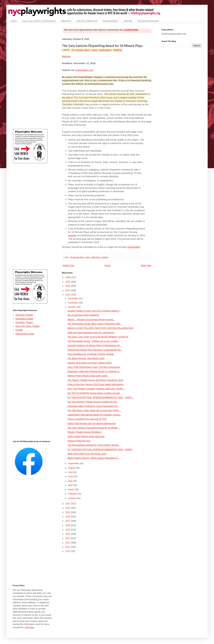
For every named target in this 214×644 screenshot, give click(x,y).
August (72, 468)
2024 (68, 286)
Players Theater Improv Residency (85, 432)
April (70, 485)
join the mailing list (87, 21)
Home (107, 265)
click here (29, 627)
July (70, 472)
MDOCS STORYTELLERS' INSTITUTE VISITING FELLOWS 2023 (100, 328)
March (71, 489)
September (74, 463)
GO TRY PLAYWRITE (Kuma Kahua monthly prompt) (94, 393)
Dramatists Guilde (24, 319)
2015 (68, 530)
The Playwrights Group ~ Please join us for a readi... (93, 341)
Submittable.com (84, 70)
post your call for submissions (39, 21)
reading (117, 50)
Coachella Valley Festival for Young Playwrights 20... (93, 406)
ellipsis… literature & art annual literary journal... (91, 320)
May (70, 481)
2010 (68, 551)
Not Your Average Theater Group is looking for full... (93, 402)
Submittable (134, 247)
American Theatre (24, 315)
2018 (68, 517)
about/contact (110, 21)
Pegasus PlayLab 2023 (79, 441)
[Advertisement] (33, 76)
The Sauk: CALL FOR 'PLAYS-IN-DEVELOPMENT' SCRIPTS (98, 337)
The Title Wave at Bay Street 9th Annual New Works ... (94, 410)
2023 (68, 290)
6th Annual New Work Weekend (83, 315)
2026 (68, 277)
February (73, 494)
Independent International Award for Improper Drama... (94, 415)
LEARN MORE (131, 30)
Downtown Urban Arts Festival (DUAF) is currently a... (94, 371)
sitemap (128, 21)
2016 (68, 525)
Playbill (19, 330)
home (14, 21)
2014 (68, 534)
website (72, 235)
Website (66, 56)
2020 (68, 508)
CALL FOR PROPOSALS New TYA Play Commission (94, 367)
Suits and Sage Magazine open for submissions (91, 333)
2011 (68, 547)
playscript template (148, 21)
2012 (68, 543)
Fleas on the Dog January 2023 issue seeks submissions (95, 384)
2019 (68, 512)
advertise (66, 21)
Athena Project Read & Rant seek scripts (88, 376)
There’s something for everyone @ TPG (87, 419)
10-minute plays (81, 50)
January (72, 498)
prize (94, 50)
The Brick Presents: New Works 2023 (86, 358)
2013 (68, 538)
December (73, 298)
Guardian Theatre (24, 322)
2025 (68, 282)
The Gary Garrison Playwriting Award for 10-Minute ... (94, 428)
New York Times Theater (28, 326)
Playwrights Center (25, 334)
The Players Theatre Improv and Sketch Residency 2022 (95, 380)
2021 (68, 504)
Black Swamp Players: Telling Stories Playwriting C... (93, 458)
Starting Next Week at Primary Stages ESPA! (90, 363)
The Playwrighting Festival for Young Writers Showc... (94, 445)
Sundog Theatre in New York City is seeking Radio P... (94, 311)
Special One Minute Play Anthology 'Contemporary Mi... (95, 350)
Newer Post (68, 265)
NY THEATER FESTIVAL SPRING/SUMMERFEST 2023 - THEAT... (101, 397)
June (71, 476)
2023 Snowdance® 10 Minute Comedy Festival (91, 354)
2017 (68, 521)
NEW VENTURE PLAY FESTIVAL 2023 (87, 454)
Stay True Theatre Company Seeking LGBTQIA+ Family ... (96, 389)
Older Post (146, 265)
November (73, 303)
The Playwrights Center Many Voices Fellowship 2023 (94, 324)
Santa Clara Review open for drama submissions (92, 423)
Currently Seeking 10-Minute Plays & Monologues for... (94, 345)
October (72, 307)
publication (105, 50)
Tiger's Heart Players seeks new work (86, 436)
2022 (68, 295)
